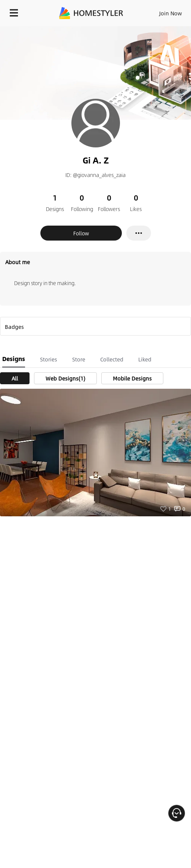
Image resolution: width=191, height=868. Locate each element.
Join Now (171, 13)
